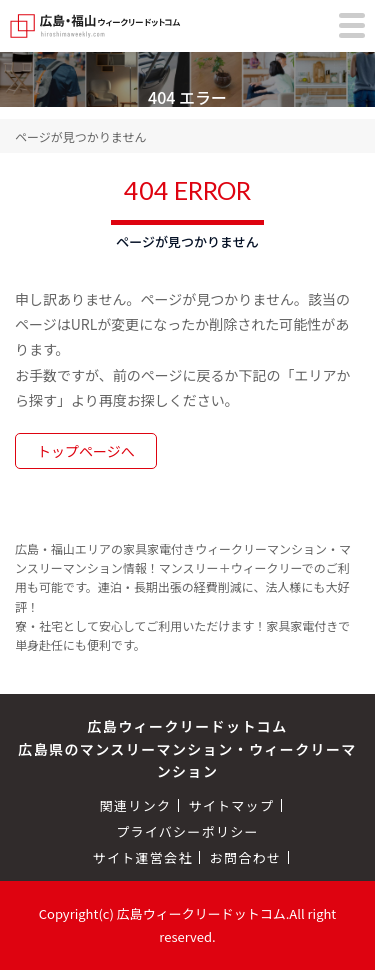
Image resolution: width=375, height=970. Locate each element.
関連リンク (136, 805)
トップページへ (86, 451)
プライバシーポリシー (187, 831)
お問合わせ (246, 857)
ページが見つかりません (80, 136)
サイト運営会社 (143, 857)
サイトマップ (231, 805)
